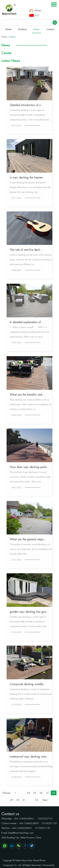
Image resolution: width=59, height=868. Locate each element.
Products (22, 29)
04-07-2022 (16, 343)
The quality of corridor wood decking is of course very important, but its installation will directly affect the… (31, 549)
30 (18, 800)
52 (37, 800)
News (37, 29)
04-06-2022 (16, 415)
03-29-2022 (16, 705)
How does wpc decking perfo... (29, 467)
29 (11, 800)
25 (35, 793)
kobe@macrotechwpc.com (21, 833)
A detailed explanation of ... (27, 322)
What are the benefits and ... (28, 395)
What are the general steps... (28, 539)
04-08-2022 (16, 270)
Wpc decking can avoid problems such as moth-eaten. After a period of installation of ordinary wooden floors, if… (30, 404)
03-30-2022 (16, 632)
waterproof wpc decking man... (29, 757)
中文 (37, 15)
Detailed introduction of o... (26, 105)
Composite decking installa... (28, 684)
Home (8, 29)
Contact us (10, 814)
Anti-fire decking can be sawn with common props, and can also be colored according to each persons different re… (31, 260)
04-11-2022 (16, 198)
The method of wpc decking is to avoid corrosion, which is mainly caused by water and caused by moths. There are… (30, 477)
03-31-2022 (16, 560)
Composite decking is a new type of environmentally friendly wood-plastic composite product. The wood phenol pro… (31, 115)
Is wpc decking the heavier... (27, 178)
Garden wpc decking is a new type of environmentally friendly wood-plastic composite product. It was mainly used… (29, 622)
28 (54, 793)
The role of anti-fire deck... (26, 250)
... (22, 793)
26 (41, 793)
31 (24, 800)
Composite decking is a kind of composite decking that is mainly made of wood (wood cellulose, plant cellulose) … (31, 694)
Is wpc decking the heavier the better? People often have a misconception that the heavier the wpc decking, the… (30, 187)
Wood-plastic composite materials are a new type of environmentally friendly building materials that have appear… (31, 766)
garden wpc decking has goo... (29, 612)
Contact (51, 29)
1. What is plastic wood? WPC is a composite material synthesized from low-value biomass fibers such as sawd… (30, 332)
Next (45, 800)
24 (28, 793)
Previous (7, 793)
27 (47, 793)
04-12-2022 (16, 126)
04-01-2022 (16, 488)
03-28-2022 (16, 777)
